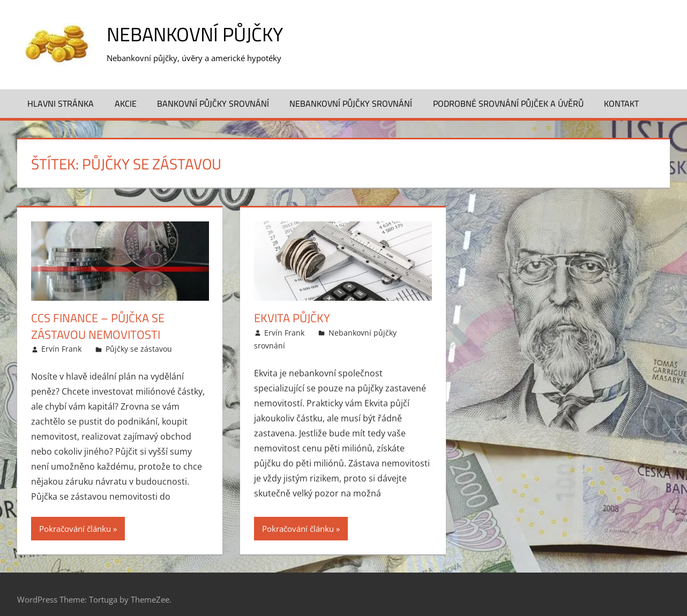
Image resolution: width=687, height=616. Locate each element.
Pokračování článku (75, 529)
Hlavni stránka (61, 103)
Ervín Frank (61, 349)
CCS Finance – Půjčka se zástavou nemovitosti (98, 326)
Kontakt (621, 103)
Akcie (126, 103)
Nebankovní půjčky (195, 34)
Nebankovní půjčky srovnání (351, 103)
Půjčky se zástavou (139, 349)
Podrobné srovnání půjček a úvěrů (508, 103)
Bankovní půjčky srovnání (213, 103)
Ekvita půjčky (292, 318)
